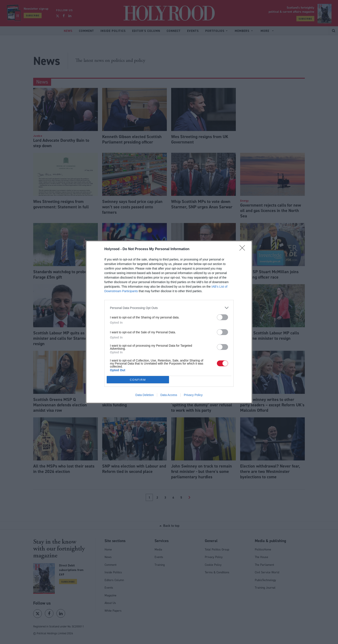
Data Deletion (145, 395)
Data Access (169, 395)
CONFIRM (138, 380)
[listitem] (169, 308)
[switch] (222, 317)
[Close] (244, 249)
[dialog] (169, 322)
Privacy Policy (193, 395)
